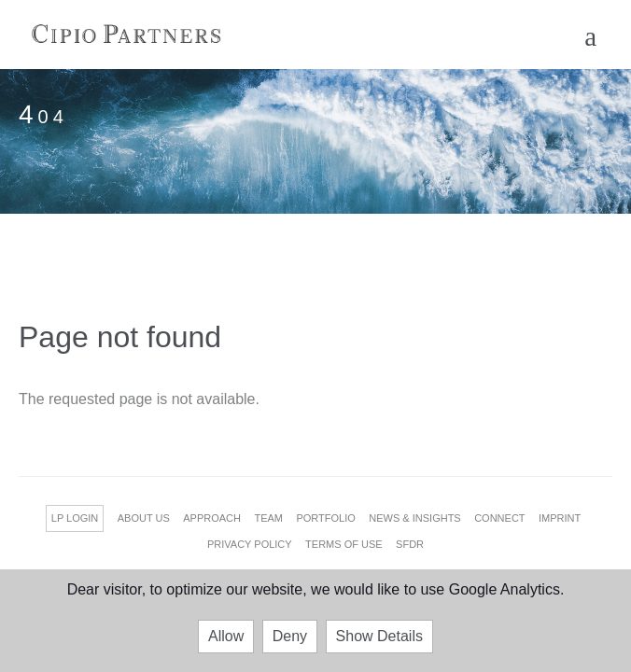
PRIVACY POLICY (250, 544)
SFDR (410, 544)
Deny (290, 636)
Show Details (379, 636)
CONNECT (499, 518)
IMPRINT (560, 518)
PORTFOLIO (325, 518)
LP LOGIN (75, 518)
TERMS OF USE (344, 544)
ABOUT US (144, 518)
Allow (226, 636)
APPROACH (212, 518)
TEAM (268, 518)
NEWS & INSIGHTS (414, 518)
